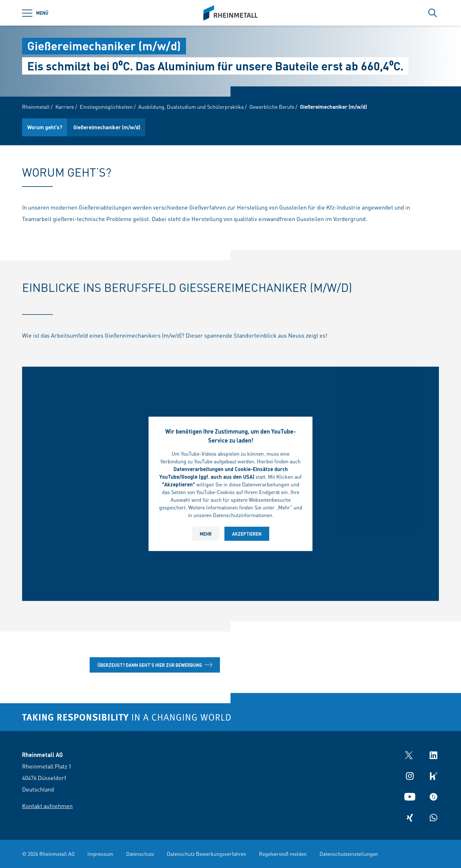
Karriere (65, 107)
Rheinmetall (36, 107)
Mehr (206, 535)
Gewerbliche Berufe (272, 107)
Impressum (100, 854)
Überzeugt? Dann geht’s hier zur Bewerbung (155, 666)
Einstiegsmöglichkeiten (106, 107)
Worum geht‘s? (45, 127)
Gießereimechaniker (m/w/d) (107, 127)
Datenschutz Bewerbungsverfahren (206, 854)
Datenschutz (140, 854)
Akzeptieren (247, 535)
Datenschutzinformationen (243, 516)
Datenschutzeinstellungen (349, 854)
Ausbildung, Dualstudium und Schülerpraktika (191, 107)
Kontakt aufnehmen (47, 806)
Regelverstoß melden (283, 854)
